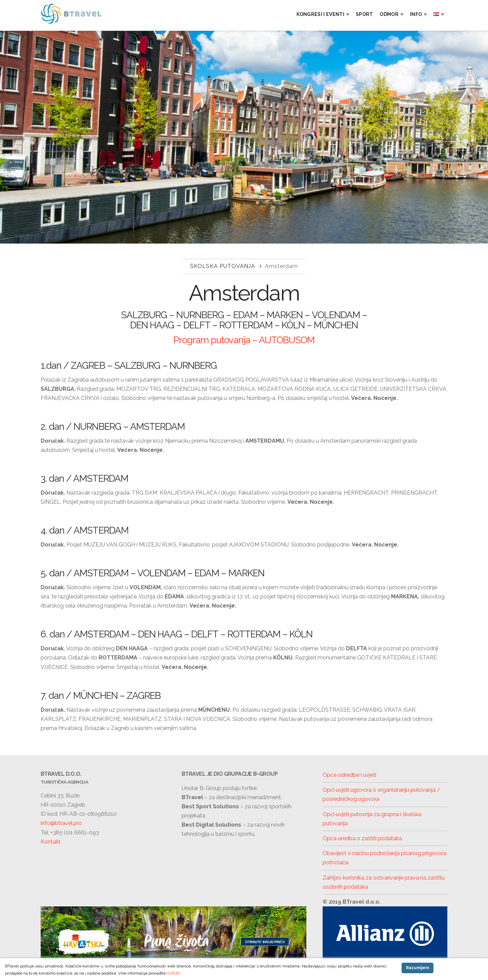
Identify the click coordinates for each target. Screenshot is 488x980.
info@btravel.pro (61, 823)
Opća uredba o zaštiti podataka (362, 838)
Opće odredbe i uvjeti (349, 775)
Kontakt (51, 842)
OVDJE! (174, 973)
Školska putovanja (223, 266)
